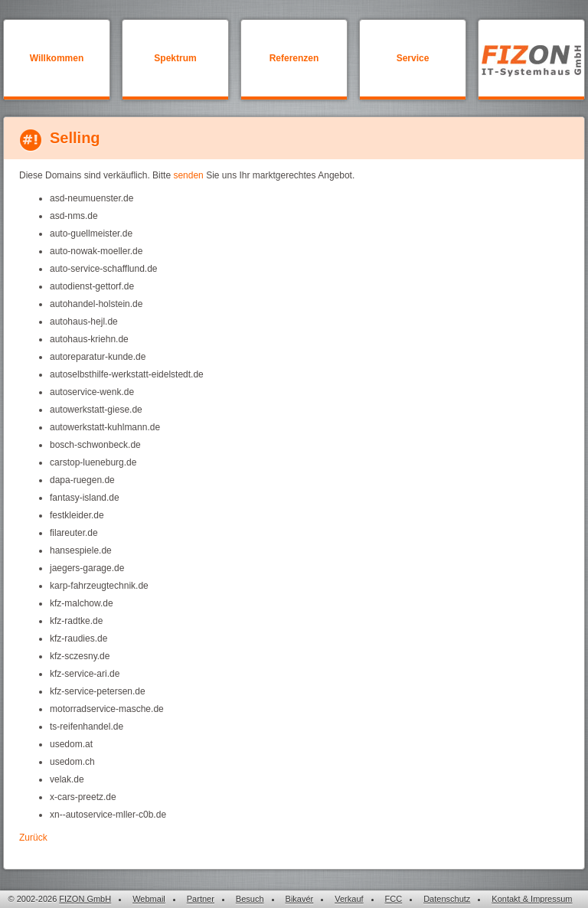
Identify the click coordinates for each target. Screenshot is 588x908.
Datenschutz (447, 899)
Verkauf (349, 899)
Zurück (33, 838)
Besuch (250, 899)
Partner (201, 899)
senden (188, 175)
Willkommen (57, 58)
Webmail (149, 899)
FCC (394, 899)
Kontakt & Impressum (532, 899)
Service (413, 58)
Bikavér (300, 899)
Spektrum (175, 58)
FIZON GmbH (85, 899)
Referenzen (294, 58)
